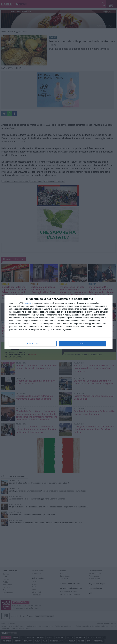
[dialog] (58, 322)
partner (28, 303)
